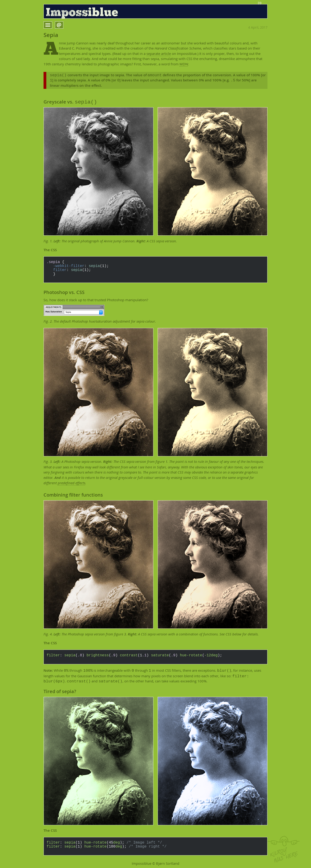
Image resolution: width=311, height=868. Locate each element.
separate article (159, 53)
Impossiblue (82, 13)
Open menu (52, 25)
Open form (63, 25)
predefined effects (71, 483)
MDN (184, 64)
